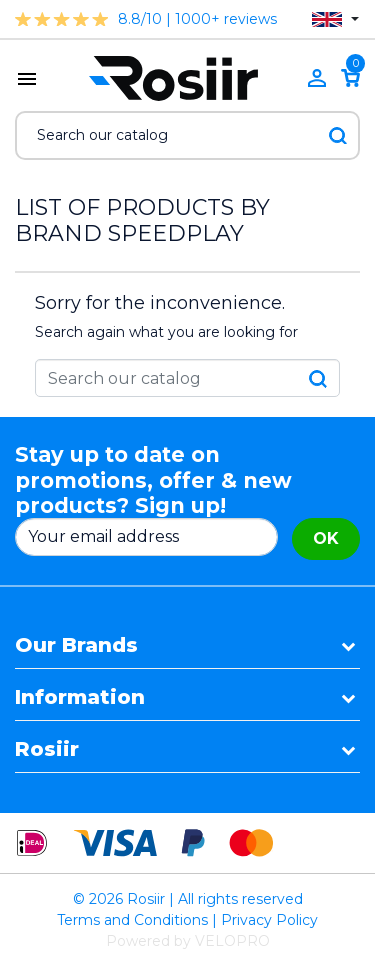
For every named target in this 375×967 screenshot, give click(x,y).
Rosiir (47, 749)
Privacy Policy (269, 920)
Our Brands (76, 645)
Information (80, 697)
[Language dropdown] (335, 19)
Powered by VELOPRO (188, 941)
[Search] (187, 135)
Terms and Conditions (132, 920)
